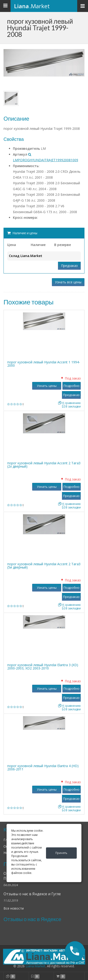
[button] (75, 951)
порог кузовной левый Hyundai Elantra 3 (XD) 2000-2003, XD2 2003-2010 (43, 667)
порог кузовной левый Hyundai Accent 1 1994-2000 (44, 364)
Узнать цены (47, 386)
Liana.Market (35, 966)
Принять (61, 853)
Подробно (72, 386)
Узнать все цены (68, 282)
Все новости (14, 908)
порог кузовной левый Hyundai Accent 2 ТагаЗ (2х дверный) (44, 465)
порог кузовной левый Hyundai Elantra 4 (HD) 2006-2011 (43, 767)
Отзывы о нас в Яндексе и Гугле (32, 894)
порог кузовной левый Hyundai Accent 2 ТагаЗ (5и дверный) (44, 566)
